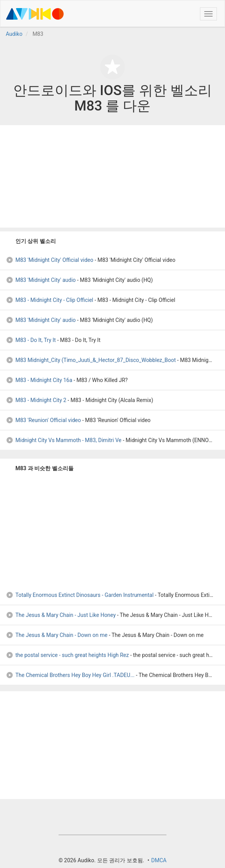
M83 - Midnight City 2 (36, 400)
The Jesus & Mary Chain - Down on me (57, 635)
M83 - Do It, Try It (31, 340)
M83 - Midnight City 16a (39, 380)
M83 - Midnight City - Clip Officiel (50, 300)
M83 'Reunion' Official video (43, 420)
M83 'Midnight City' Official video (50, 260)
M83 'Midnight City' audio (41, 280)
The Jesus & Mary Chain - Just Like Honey (61, 615)
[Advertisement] (112, 176)
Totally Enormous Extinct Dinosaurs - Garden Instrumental (80, 595)
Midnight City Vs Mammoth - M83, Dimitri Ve (64, 440)
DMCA (159, 860)
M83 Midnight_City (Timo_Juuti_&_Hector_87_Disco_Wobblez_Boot (91, 360)
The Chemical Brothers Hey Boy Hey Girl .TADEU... (70, 675)
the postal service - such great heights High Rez (67, 655)
